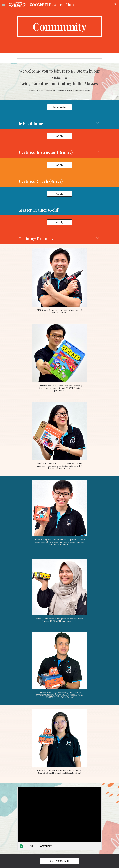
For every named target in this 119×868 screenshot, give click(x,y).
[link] (59, 819)
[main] (59, 26)
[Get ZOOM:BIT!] (59, 861)
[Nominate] (59, 107)
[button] (4, 5)
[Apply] (59, 136)
